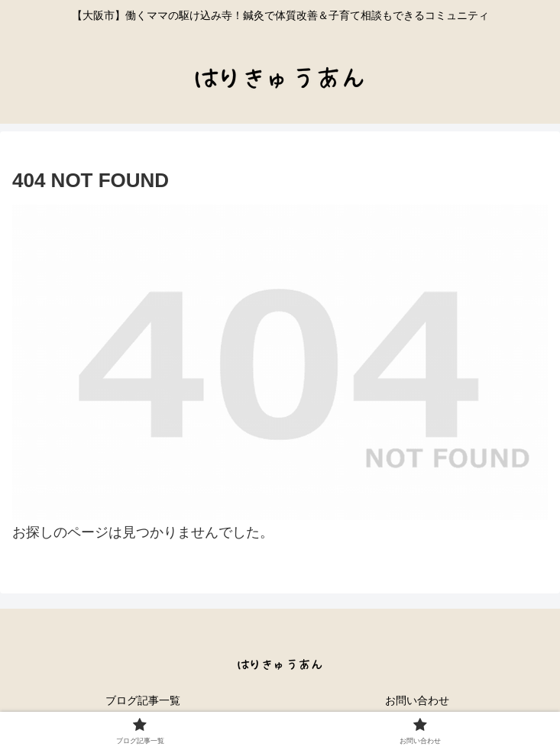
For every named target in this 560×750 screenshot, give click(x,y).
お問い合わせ (417, 700)
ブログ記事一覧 (143, 700)
